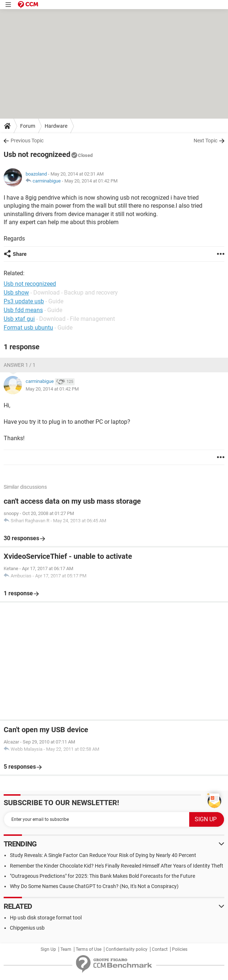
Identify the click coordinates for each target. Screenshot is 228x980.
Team (66, 949)
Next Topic (205, 141)
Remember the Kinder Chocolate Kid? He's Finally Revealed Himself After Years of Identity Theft (117, 866)
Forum (28, 126)
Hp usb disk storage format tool (46, 918)
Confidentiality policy (127, 949)
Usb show (16, 293)
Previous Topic (27, 141)
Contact (160, 949)
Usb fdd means (23, 310)
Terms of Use (89, 949)
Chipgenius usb (27, 928)
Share (20, 254)
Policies (180, 949)
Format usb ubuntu (28, 328)
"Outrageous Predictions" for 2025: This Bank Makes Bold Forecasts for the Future (102, 876)
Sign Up (48, 949)
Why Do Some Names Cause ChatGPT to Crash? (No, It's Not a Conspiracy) (94, 886)
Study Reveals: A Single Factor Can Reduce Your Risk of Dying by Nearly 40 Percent (103, 855)
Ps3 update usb (24, 301)
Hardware (56, 126)
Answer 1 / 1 (20, 365)
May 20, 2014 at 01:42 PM (91, 181)
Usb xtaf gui (19, 319)
